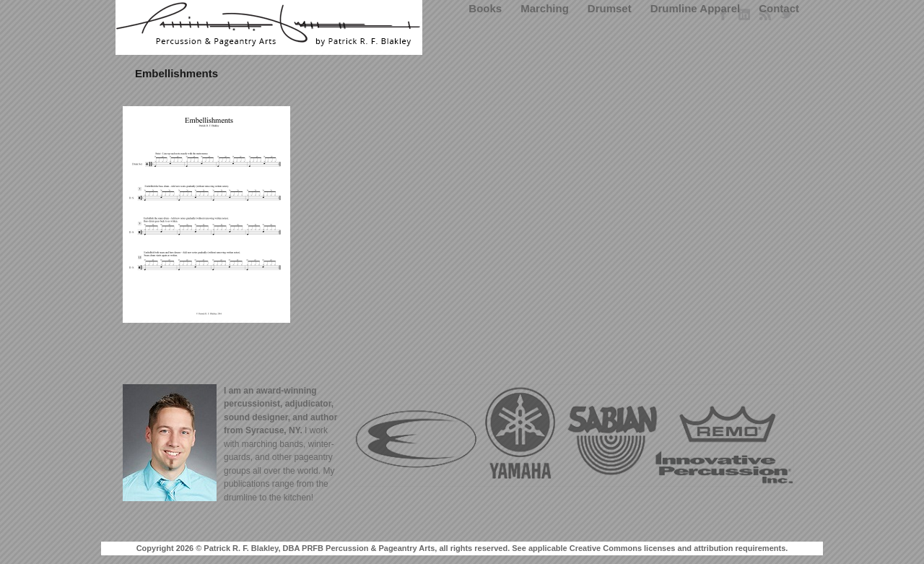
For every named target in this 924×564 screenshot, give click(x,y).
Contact (779, 8)
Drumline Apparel (695, 8)
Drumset (610, 8)
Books (485, 8)
